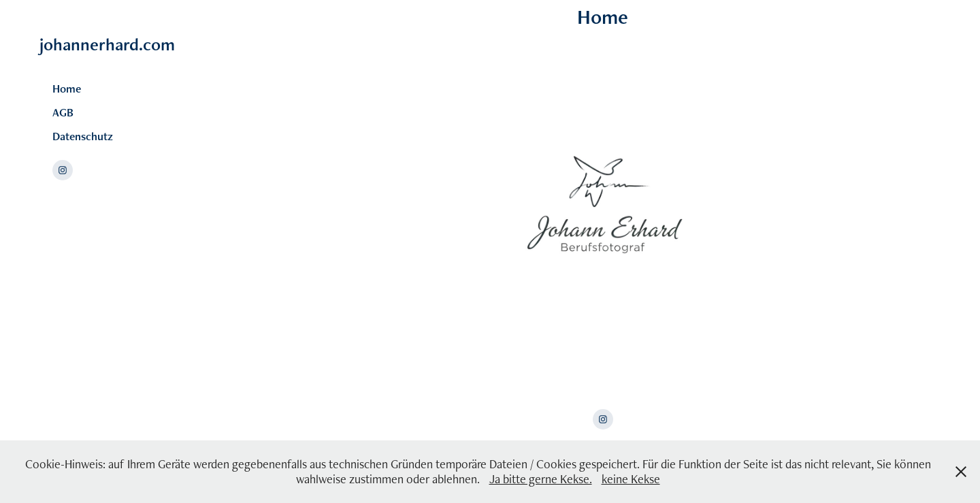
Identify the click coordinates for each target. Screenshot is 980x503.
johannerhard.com (107, 44)
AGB (63, 112)
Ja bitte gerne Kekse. (541, 479)
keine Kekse (631, 479)
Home (67, 88)
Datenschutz (83, 136)
